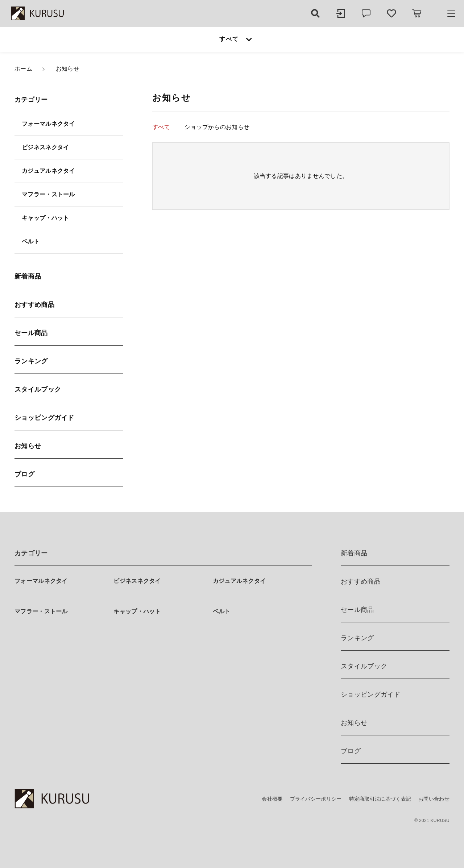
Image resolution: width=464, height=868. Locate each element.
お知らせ (28, 446)
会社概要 (272, 799)
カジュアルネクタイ (48, 171)
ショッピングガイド (44, 418)
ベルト (31, 241)
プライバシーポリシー (316, 799)
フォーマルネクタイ (48, 124)
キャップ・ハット (45, 218)
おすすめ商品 (34, 305)
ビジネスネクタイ (45, 147)
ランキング (31, 361)
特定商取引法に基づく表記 (380, 799)
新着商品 (28, 276)
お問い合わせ (434, 799)
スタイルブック (38, 389)
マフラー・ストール (48, 194)
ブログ (24, 474)
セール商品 (31, 333)
